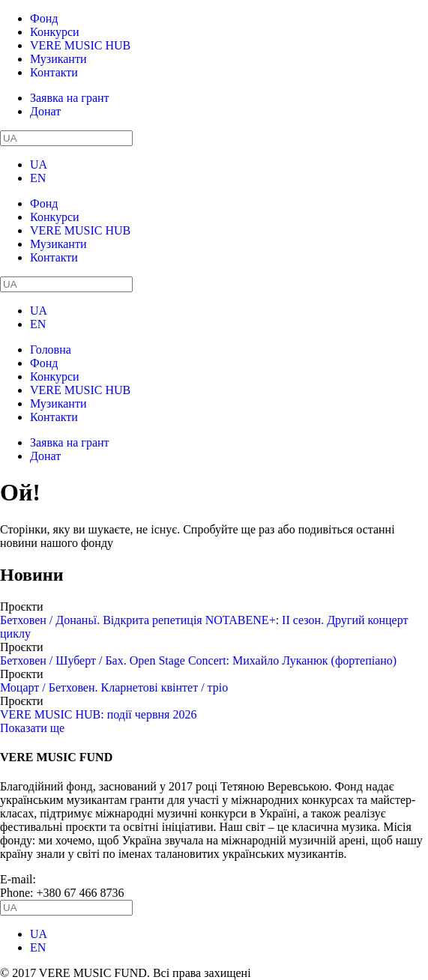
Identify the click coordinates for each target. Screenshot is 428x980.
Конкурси (55, 32)
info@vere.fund (77, 879)
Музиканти (58, 59)
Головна (51, 350)
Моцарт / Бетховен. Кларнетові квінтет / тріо (114, 687)
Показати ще (32, 728)
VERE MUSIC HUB (80, 45)
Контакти (54, 72)
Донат (45, 111)
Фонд (44, 18)
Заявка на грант (70, 98)
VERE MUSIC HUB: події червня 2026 (98, 714)
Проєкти (22, 607)
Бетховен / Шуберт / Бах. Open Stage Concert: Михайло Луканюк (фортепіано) (198, 660)
